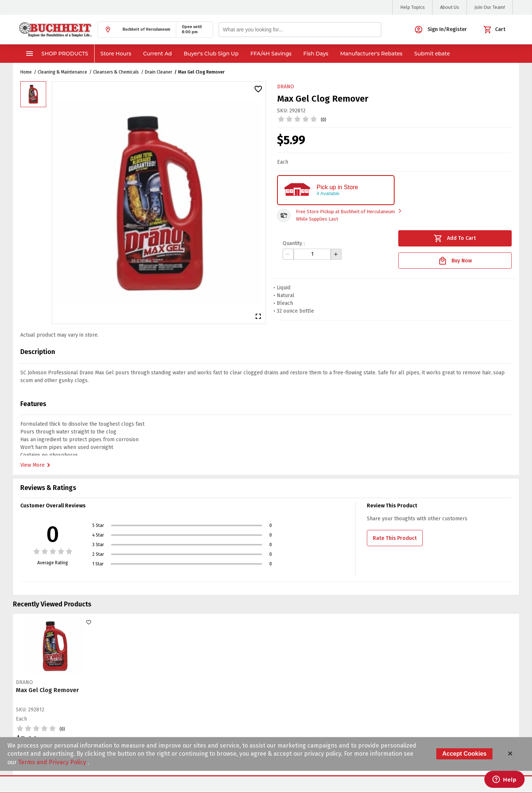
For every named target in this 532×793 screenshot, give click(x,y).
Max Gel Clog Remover (201, 72)
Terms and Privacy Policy (53, 762)
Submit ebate (432, 54)
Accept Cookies (464, 754)
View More (36, 465)
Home (26, 72)
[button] (137, 30)
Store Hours (116, 54)
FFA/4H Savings (271, 54)
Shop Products (57, 54)
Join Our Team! (490, 7)
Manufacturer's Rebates (371, 54)
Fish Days (316, 54)
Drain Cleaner (158, 72)
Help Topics (412, 7)
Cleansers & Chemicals (116, 72)
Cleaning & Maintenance (62, 72)
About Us (450, 7)
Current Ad (157, 54)
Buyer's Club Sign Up (211, 54)
